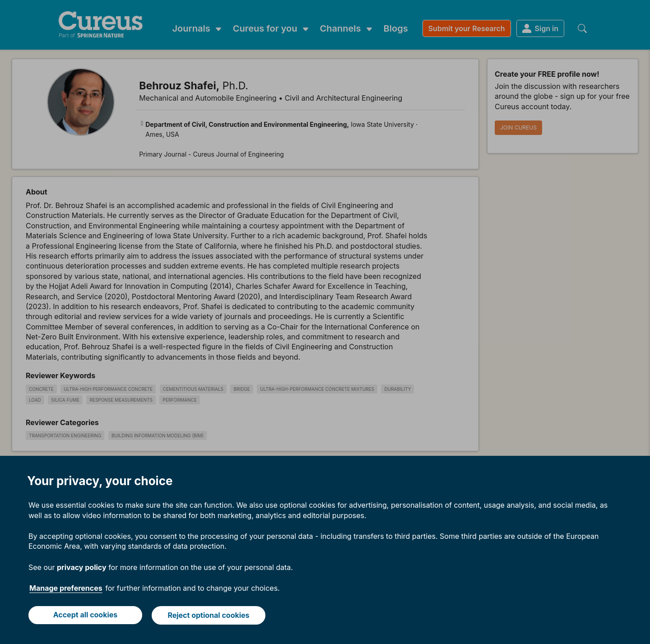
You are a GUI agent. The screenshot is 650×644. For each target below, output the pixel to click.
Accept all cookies (85, 616)
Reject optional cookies (209, 616)
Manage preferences (66, 589)
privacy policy (82, 568)
